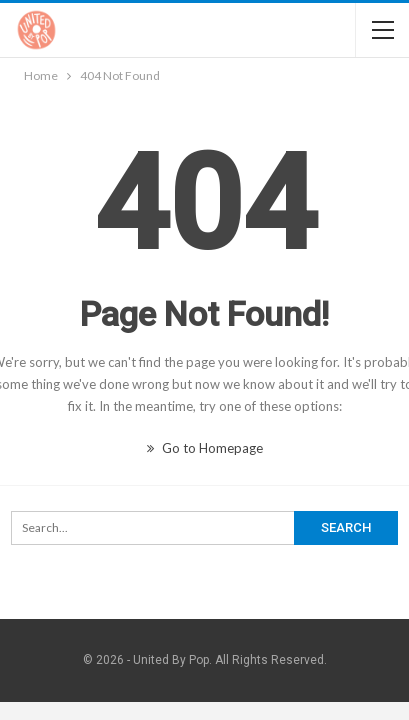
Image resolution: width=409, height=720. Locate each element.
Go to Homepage (205, 448)
